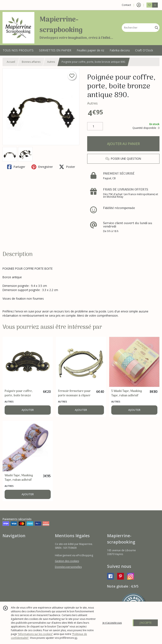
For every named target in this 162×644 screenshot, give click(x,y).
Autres (51, 62)
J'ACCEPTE (146, 623)
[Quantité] (95, 126)
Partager (16, 167)
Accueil (11, 62)
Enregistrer (42, 167)
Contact (126, 5)
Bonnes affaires (31, 62)
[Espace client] (139, 5)
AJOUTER (28, 410)
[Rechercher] (157, 28)
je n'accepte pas (112, 623)
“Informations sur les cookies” (35, 634)
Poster (67, 167)
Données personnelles (68, 567)
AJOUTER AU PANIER (123, 144)
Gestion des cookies (67, 561)
